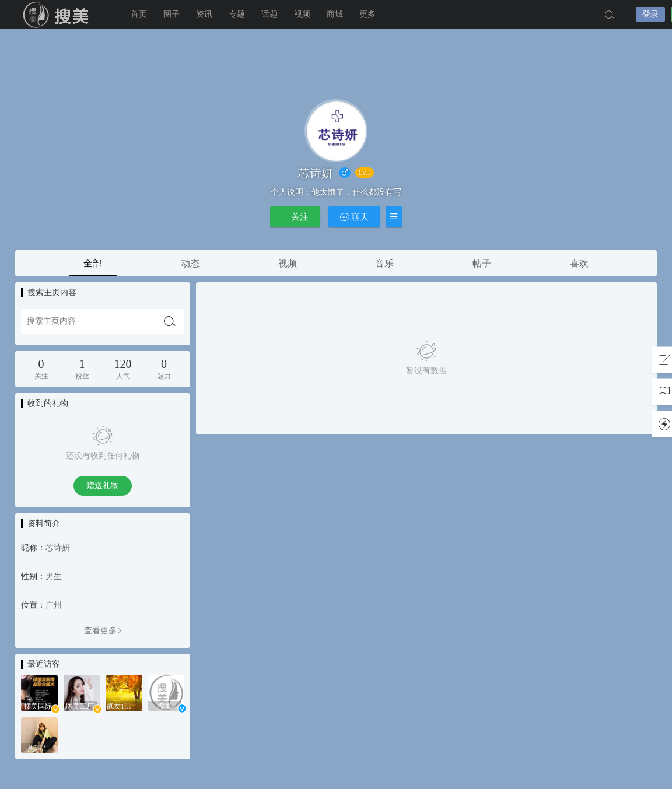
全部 (93, 263)
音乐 (384, 263)
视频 (302, 14)
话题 (269, 14)
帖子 (482, 263)
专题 (237, 14)
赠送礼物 (103, 485)
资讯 (204, 14)
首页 (139, 14)
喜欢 (579, 263)
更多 (367, 14)
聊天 (355, 217)
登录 (650, 14)
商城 (335, 14)
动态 (190, 263)
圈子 (171, 14)
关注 (295, 217)
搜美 (58, 15)
